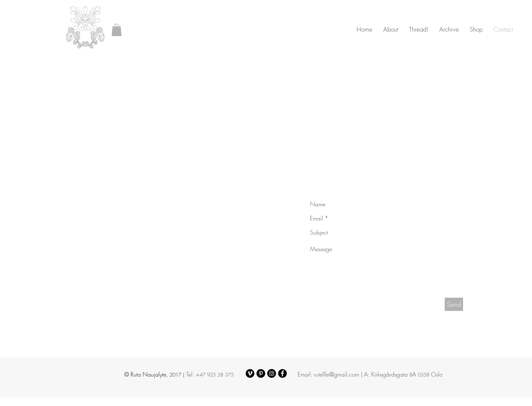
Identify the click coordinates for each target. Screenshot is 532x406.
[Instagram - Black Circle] (272, 373)
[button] (117, 30)
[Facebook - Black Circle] (282, 373)
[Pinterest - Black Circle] (261, 373)
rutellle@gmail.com (336, 374)
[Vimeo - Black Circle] (250, 373)
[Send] (454, 304)
